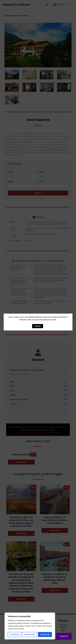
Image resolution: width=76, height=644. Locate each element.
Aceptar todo (45, 634)
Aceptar (38, 326)
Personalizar (14, 634)
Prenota (64, 636)
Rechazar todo (30, 634)
